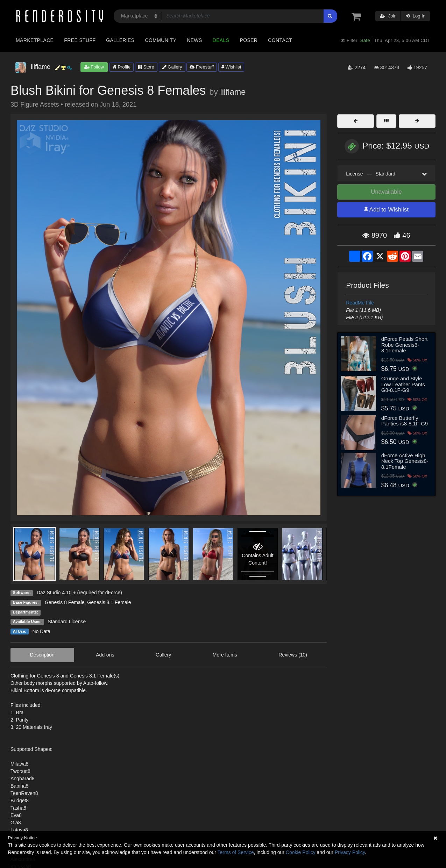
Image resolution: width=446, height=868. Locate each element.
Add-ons (105, 655)
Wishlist (231, 67)
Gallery (172, 67)
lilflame (233, 92)
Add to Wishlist (386, 210)
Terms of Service (236, 852)
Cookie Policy (301, 852)
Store (146, 67)
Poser (249, 40)
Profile (121, 67)
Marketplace (35, 40)
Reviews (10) (293, 655)
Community (161, 40)
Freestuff (202, 67)
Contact (280, 40)
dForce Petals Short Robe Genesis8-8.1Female (405, 345)
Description (42, 655)
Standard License (67, 622)
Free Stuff (80, 40)
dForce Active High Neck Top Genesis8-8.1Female (405, 461)
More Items (225, 655)
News (194, 40)
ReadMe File (360, 303)
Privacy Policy (350, 852)
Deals (221, 40)
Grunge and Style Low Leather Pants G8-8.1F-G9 (403, 384)
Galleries (120, 40)
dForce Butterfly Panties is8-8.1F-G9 (405, 421)
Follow (94, 67)
